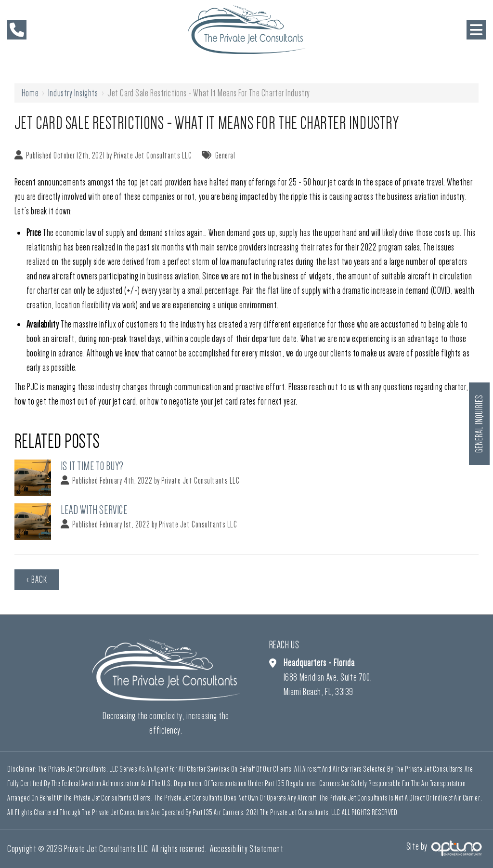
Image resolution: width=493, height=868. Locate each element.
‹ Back (37, 579)
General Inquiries (479, 424)
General (225, 156)
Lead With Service (94, 510)
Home (30, 93)
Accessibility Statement (246, 849)
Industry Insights (73, 93)
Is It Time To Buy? (92, 466)
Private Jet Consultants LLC (153, 156)
